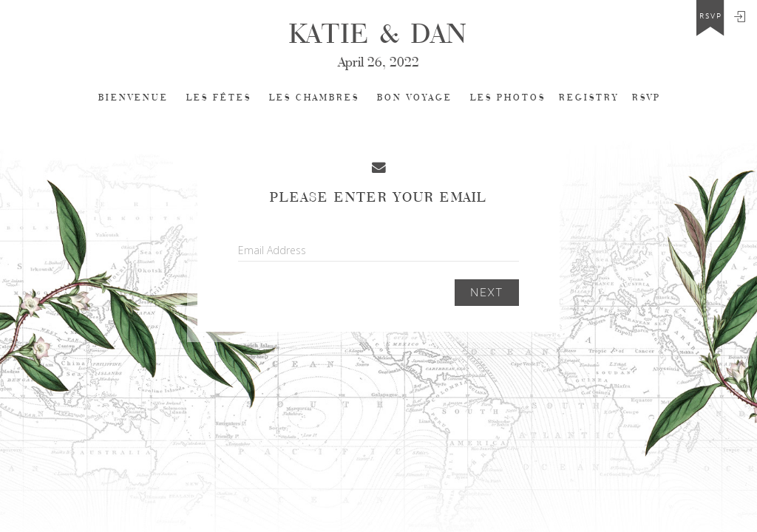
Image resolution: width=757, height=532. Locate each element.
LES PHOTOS (508, 98)
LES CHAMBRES (314, 98)
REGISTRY (589, 98)
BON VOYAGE (415, 98)
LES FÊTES (219, 98)
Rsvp (646, 98)
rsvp (711, 16)
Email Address (272, 250)
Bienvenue (133, 98)
